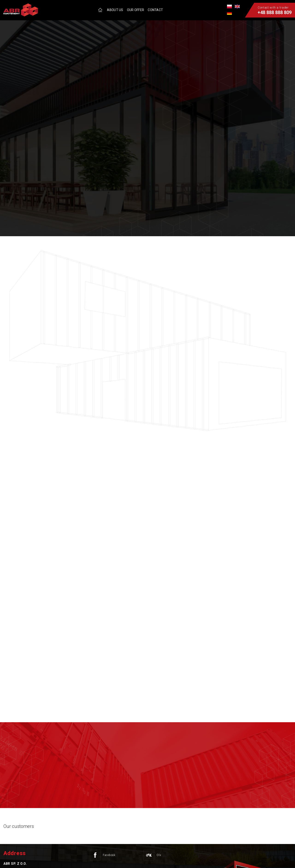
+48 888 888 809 (275, 12)
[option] (147, 118)
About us (115, 10)
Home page (100, 10)
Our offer (136, 10)
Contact (155, 10)
